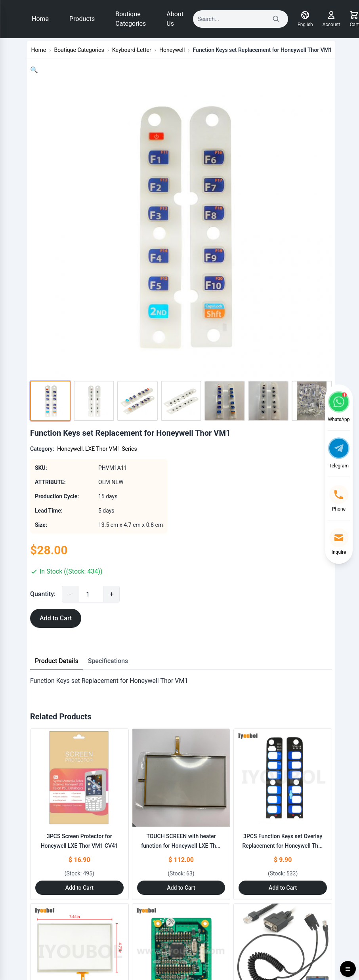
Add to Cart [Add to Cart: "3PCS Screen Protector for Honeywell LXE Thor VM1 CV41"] (79, 888)
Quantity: (43, 594)
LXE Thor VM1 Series (111, 449)
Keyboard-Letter (132, 50)
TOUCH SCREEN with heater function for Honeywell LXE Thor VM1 (181, 846)
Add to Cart (56, 618)
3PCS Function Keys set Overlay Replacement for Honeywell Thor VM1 (283, 846)
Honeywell (172, 50)
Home (40, 19)
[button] (34, 70)
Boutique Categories (131, 19)
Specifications (108, 661)
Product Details (57, 661)
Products (82, 19)
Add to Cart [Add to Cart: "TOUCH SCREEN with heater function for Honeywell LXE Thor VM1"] (181, 888)
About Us (175, 19)
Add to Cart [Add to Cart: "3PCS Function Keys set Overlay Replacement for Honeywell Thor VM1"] (283, 888)
